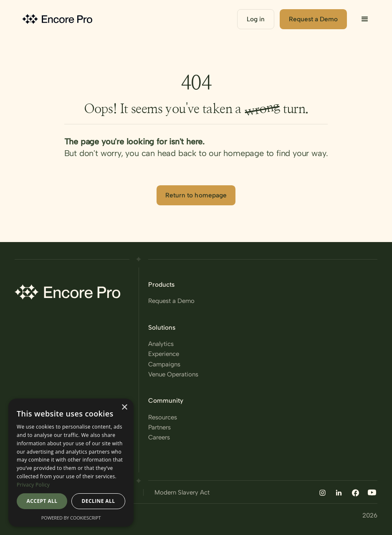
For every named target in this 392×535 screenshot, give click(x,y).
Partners (159, 427)
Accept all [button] (42, 501)
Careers (159, 437)
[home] (58, 19)
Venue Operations (173, 374)
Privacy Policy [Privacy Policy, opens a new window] (33, 485)
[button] (365, 19)
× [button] (124, 408)
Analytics (161, 344)
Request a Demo (171, 301)
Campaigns (164, 364)
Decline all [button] (99, 501)
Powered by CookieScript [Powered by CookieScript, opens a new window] (71, 518)
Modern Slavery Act (182, 492)
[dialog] (71, 463)
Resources (163, 417)
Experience (164, 354)
